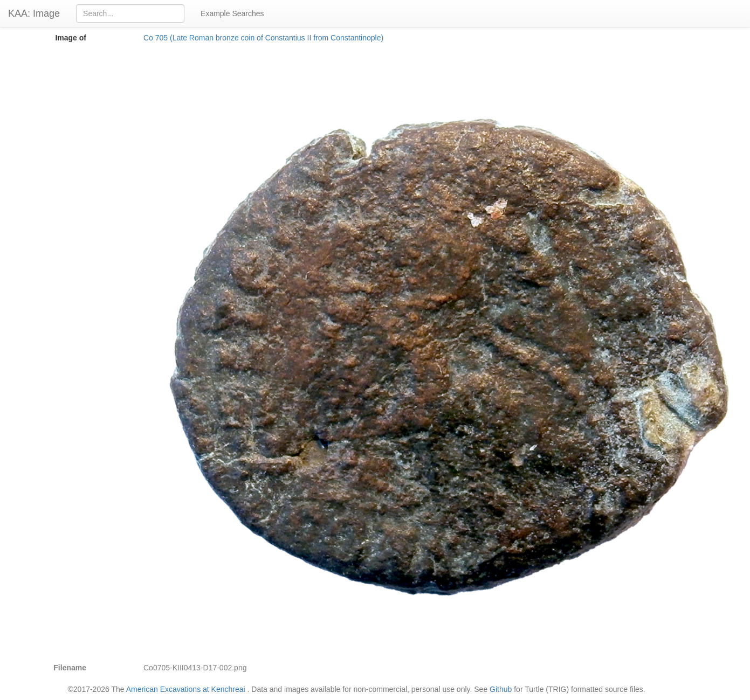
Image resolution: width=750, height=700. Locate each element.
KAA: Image (34, 13)
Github (501, 689)
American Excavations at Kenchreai (186, 689)
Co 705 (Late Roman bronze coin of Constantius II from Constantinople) (263, 38)
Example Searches (232, 13)
